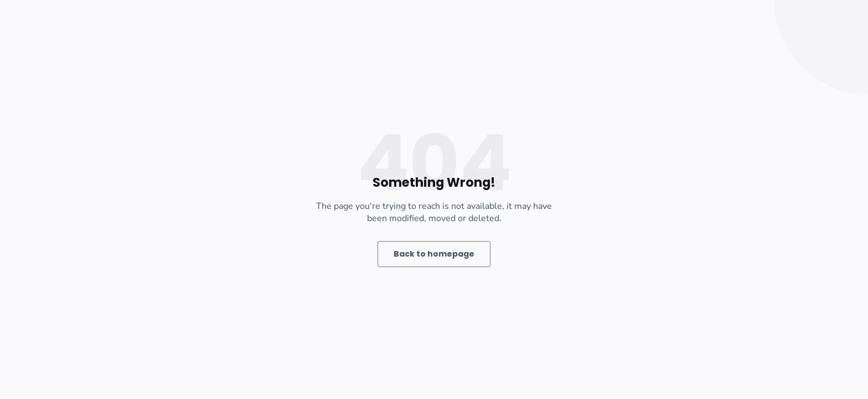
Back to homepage (434, 254)
